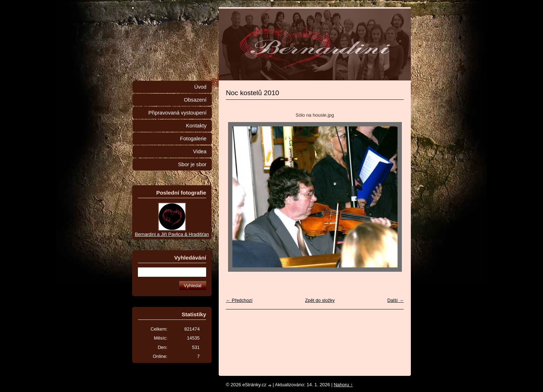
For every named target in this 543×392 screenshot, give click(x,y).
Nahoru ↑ (343, 385)
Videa (200, 151)
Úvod (200, 87)
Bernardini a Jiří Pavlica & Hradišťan (172, 234)
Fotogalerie (193, 139)
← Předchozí (239, 300)
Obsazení (195, 100)
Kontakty (196, 126)
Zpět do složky (320, 300)
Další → (395, 300)
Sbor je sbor (192, 164)
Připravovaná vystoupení (177, 113)
